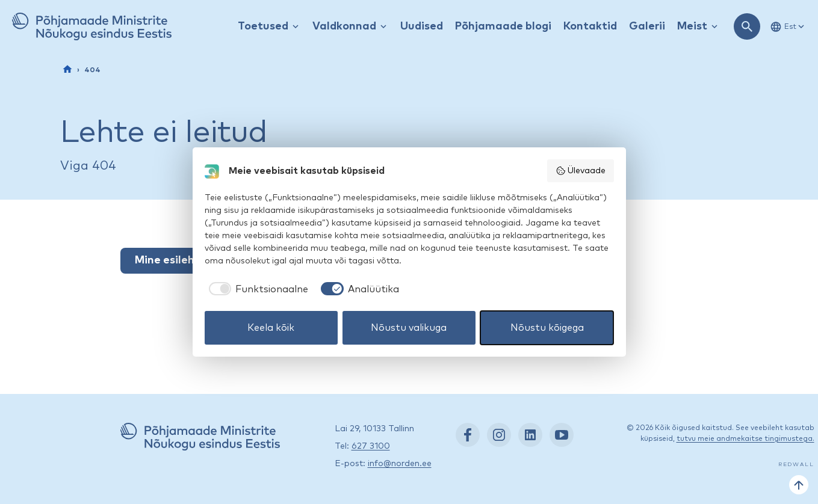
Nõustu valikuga (409, 328)
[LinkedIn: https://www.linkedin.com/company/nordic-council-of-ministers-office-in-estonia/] (530, 435)
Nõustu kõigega (547, 328)
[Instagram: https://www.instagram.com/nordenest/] (499, 435)
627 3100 (371, 446)
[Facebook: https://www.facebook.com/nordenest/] (468, 435)
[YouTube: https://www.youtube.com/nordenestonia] (562, 435)
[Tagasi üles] (799, 485)
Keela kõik (271, 328)
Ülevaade (581, 171)
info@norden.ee (400, 464)
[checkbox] (257, 289)
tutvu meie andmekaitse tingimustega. (745, 439)
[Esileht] (67, 69)
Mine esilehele (173, 260)
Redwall (796, 465)
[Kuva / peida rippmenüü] (296, 27)
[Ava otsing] (747, 26)
